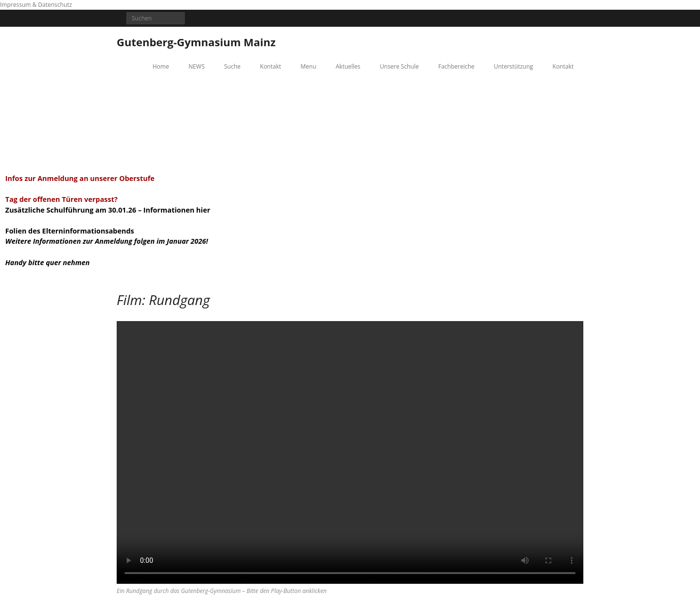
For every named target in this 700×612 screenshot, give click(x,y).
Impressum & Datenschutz (36, 5)
